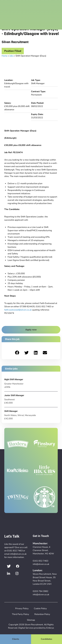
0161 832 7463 (15, 551)
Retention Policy (42, 614)
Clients (16, 639)
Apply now (31, 330)
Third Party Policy (21, 614)
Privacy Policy (22, 608)
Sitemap (31, 620)
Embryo (50, 628)
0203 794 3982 (41, 591)
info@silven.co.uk (18, 554)
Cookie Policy (40, 608)
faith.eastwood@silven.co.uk (18, 310)
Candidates (46, 639)
